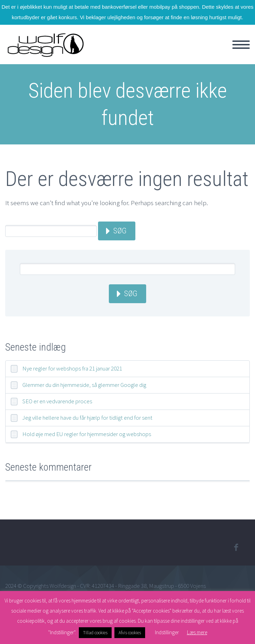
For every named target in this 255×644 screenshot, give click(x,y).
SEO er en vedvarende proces (57, 401)
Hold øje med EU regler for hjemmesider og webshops (87, 434)
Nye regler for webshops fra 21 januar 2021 (72, 368)
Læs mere (197, 632)
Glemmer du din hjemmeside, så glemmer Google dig (84, 385)
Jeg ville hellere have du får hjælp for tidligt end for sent (87, 418)
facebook (236, 547)
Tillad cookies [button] (95, 633)
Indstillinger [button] (167, 632)
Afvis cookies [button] (130, 633)
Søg (120, 231)
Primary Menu (241, 45)
